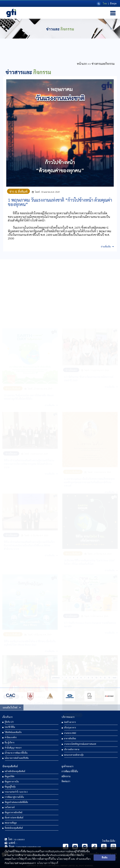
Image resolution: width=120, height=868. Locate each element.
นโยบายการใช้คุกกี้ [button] (48, 863)
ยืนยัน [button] (105, 858)
